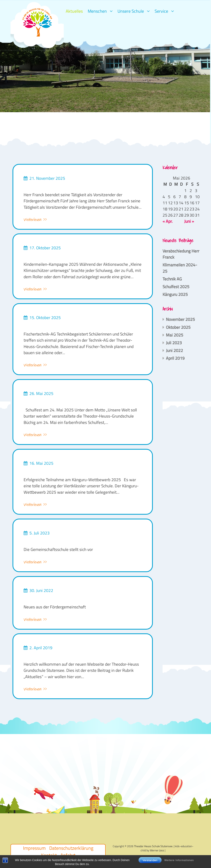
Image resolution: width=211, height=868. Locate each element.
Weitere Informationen (179, 866)
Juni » (189, 221)
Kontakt (49, 855)
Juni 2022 (174, 350)
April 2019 (175, 358)
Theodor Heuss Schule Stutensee (153, 846)
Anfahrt (68, 855)
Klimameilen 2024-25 (180, 268)
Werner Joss (157, 850)
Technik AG (172, 279)
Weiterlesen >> (35, 220)
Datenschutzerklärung (71, 848)
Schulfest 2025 (176, 287)
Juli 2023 (174, 343)
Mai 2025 (175, 335)
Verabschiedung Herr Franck (181, 254)
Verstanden (150, 866)
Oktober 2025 (178, 327)
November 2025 (180, 319)
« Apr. (168, 221)
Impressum (34, 848)
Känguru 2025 (175, 294)
